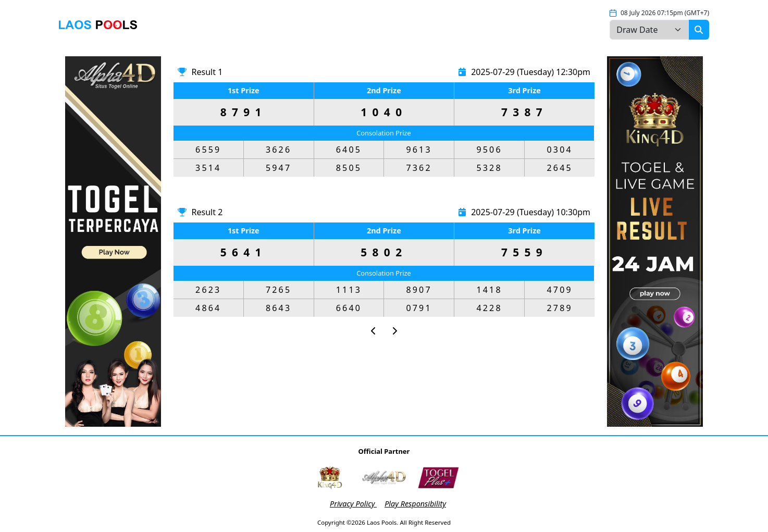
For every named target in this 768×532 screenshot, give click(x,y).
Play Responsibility (415, 504)
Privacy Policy (353, 504)
